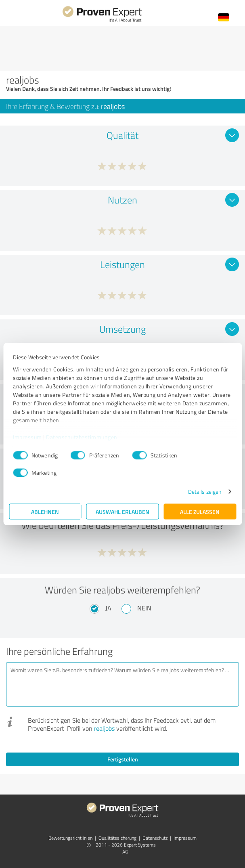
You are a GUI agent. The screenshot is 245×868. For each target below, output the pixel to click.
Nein (144, 608)
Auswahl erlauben (122, 512)
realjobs (104, 728)
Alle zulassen (200, 512)
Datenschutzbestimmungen (82, 437)
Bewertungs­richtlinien (70, 838)
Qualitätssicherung (117, 838)
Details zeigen (205, 492)
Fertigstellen (123, 759)
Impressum (27, 437)
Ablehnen (45, 512)
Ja (108, 608)
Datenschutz (155, 838)
